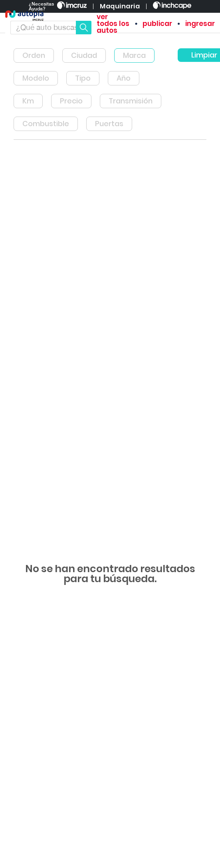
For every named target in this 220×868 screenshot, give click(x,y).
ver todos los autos (113, 24)
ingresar (200, 24)
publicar (157, 24)
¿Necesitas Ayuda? (41, 6)
